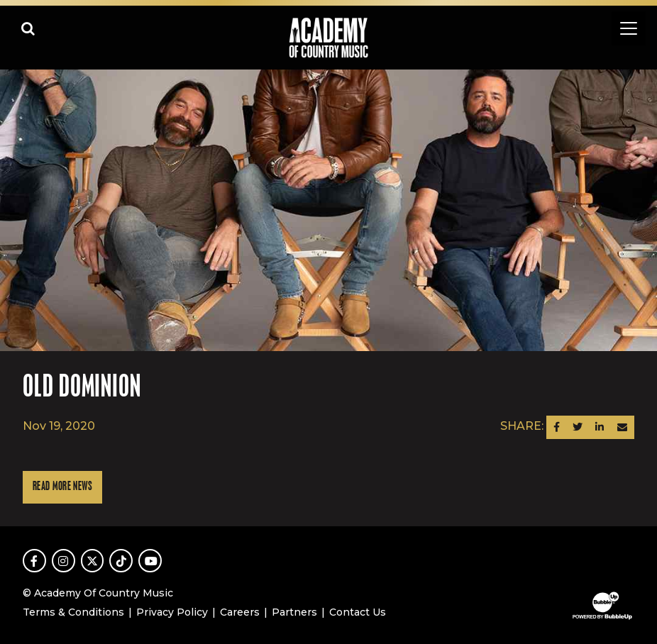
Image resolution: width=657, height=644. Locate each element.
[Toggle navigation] (629, 28)
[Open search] (28, 28)
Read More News (62, 487)
